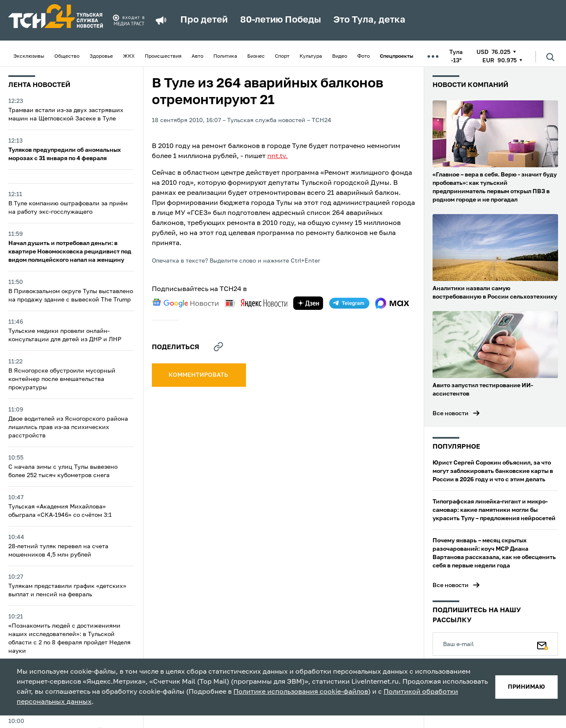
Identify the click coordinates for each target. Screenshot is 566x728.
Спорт (282, 56)
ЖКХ (129, 56)
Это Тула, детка (369, 20)
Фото (364, 56)
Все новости (451, 414)
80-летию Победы (280, 20)
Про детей (204, 20)
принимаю (526, 687)
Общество (67, 56)
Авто (197, 56)
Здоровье (101, 56)
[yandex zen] (308, 303)
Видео (340, 56)
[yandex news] (256, 303)
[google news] (185, 303)
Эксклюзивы (29, 56)
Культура (311, 56)
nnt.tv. (278, 156)
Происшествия (163, 56)
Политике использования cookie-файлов (301, 692)
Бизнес (256, 56)
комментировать (199, 375)
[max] (392, 303)
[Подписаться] (543, 644)
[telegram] (349, 303)
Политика (225, 56)
